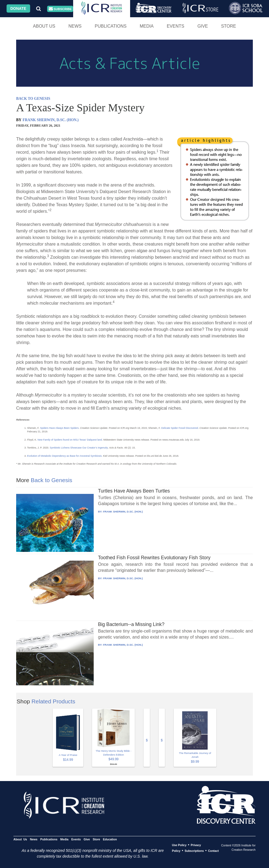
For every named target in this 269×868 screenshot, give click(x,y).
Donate (18, 8)
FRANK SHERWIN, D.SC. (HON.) (51, 120)
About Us (44, 26)
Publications (111, 26)
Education (110, 839)
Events (176, 26)
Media (147, 26)
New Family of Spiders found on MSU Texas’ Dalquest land (70, 440)
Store (229, 26)
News (75, 26)
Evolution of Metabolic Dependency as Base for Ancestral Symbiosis (64, 456)
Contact (213, 851)
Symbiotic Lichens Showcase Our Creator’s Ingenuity (79, 448)
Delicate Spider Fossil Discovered (180, 428)
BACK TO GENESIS (33, 99)
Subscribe (60, 9)
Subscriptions (194, 851)
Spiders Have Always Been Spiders (59, 428)
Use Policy (179, 845)
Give (203, 26)
